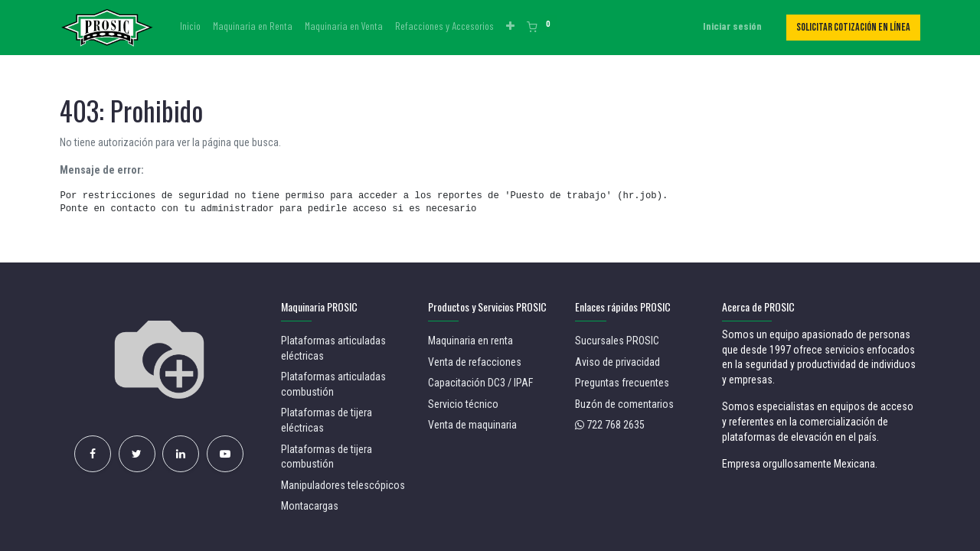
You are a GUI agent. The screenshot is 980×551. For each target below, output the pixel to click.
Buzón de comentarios (624, 404)
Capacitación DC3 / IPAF (480, 383)
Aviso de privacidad (617, 362)
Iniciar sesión (732, 26)
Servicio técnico (463, 404)
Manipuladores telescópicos (343, 485)
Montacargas (310, 506)
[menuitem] (190, 26)
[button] (510, 26)
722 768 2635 (616, 425)
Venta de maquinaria (472, 425)
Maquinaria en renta (472, 341)
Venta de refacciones (475, 362)
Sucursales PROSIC (617, 341)
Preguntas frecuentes (622, 383)
